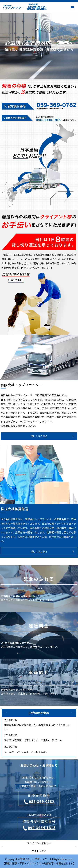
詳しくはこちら (39, 436)
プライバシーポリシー (39, 843)
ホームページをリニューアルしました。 (26, 752)
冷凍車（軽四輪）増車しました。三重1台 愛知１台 (33, 740)
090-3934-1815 (39, 828)
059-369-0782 (39, 802)
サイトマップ (39, 851)
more (39, 635)
